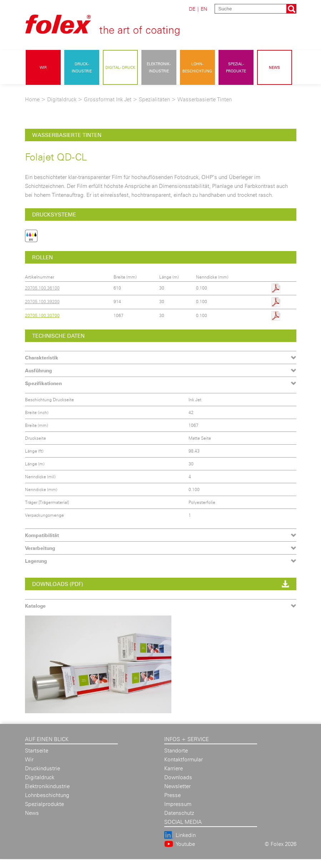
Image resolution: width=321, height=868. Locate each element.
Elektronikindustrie (47, 786)
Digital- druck (120, 67)
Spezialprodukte (44, 804)
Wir (43, 67)
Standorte (176, 750)
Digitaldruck (62, 99)
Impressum (178, 804)
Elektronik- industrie (159, 67)
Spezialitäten (154, 99)
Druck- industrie (82, 67)
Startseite (37, 750)
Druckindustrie (42, 768)
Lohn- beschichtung (197, 67)
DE (192, 9)
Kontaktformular (184, 759)
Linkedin (186, 835)
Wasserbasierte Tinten (205, 99)
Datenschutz (179, 813)
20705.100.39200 (42, 302)
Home (32, 99)
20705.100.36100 (42, 288)
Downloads (178, 777)
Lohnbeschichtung (47, 795)
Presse (172, 795)
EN (204, 9)
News (274, 67)
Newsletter (177, 786)
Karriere (174, 768)
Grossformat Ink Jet (108, 99)
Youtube (185, 844)
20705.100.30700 (42, 315)
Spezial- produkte (236, 67)
